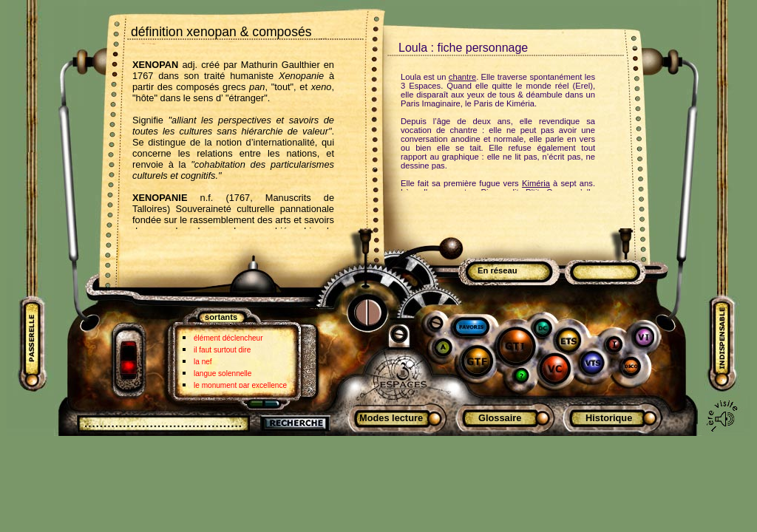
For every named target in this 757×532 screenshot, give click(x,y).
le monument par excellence (240, 385)
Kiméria (536, 183)
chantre (462, 77)
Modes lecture (391, 418)
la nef (203, 362)
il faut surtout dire (222, 350)
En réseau (497, 270)
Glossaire (500, 418)
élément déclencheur (228, 338)
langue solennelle (223, 374)
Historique (609, 418)
